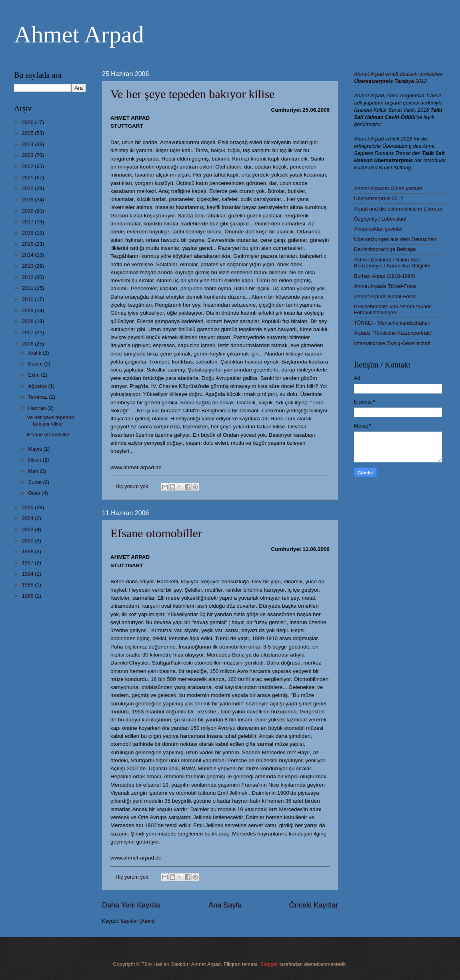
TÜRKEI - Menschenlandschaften (392, 323)
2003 (28, 529)
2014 (28, 255)
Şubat (35, 482)
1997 (28, 563)
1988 (28, 585)
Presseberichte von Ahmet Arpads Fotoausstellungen (393, 309)
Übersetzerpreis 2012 (379, 198)
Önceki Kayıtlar (314, 905)
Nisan (35, 460)
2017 (28, 222)
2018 (28, 211)
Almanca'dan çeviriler (378, 229)
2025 (28, 133)
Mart (34, 471)
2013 (28, 266)
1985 (28, 596)
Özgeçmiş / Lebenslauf (380, 219)
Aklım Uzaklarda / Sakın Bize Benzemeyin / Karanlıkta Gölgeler (392, 263)
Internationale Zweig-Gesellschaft (392, 343)
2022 (28, 166)
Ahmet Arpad (79, 34)
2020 (28, 188)
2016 (28, 233)
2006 (28, 344)
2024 (28, 144)
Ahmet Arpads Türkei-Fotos (385, 286)
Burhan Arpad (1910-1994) (384, 276)
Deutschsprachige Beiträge (385, 249)
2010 (28, 299)
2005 (28, 507)
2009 (28, 310)
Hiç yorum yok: (133, 486)
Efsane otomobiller (156, 533)
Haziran (38, 408)
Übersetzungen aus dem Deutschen (395, 239)
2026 (28, 122)
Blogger (269, 964)
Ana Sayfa (225, 905)
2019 (28, 200)
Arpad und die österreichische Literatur (398, 209)
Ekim (34, 375)
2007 (28, 332)
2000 (28, 541)
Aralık (35, 353)
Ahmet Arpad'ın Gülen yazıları (388, 188)
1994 (28, 574)
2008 (28, 321)
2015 (28, 244)
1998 (28, 551)
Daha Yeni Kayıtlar (132, 905)
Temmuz (38, 397)
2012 (28, 277)
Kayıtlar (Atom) (138, 921)
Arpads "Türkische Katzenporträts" (393, 333)
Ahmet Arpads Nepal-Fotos (385, 296)
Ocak (35, 493)
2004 (28, 518)
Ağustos (38, 386)
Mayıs (36, 449)
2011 (28, 288)
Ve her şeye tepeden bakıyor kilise (193, 94)
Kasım (36, 364)
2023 (28, 155)
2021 (28, 178)
